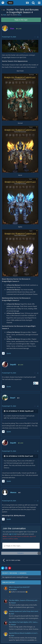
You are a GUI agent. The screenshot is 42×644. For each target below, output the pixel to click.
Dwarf (13, 398)
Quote (9, 353)
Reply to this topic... (13, 546)
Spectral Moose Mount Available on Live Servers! (24, 633)
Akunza (13, 492)
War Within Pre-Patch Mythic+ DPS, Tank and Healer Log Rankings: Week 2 (24, 622)
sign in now (13, 534)
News (19, 15)
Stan (5, 15)
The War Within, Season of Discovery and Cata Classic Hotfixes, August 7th (24, 600)
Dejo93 (13, 365)
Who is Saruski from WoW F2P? (19, 587)
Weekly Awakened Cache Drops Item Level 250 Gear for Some (24, 611)
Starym (13, 603)
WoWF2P (14, 590)
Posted (9, 37)
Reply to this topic (21, 20)
